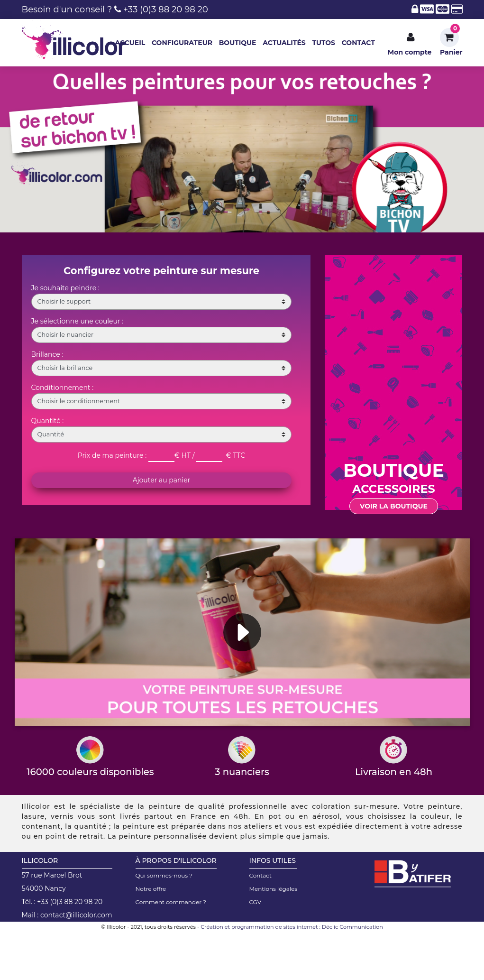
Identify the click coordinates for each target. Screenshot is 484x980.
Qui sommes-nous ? (164, 875)
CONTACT (358, 43)
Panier (451, 52)
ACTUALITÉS (284, 43)
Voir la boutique (394, 506)
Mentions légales (274, 889)
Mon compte (411, 52)
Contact (260, 875)
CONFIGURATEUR (182, 43)
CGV (256, 902)
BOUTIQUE (238, 43)
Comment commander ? (171, 902)
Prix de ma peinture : (112, 455)
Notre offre (151, 889)
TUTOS (324, 43)
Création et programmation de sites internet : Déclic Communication (292, 927)
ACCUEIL (130, 43)
